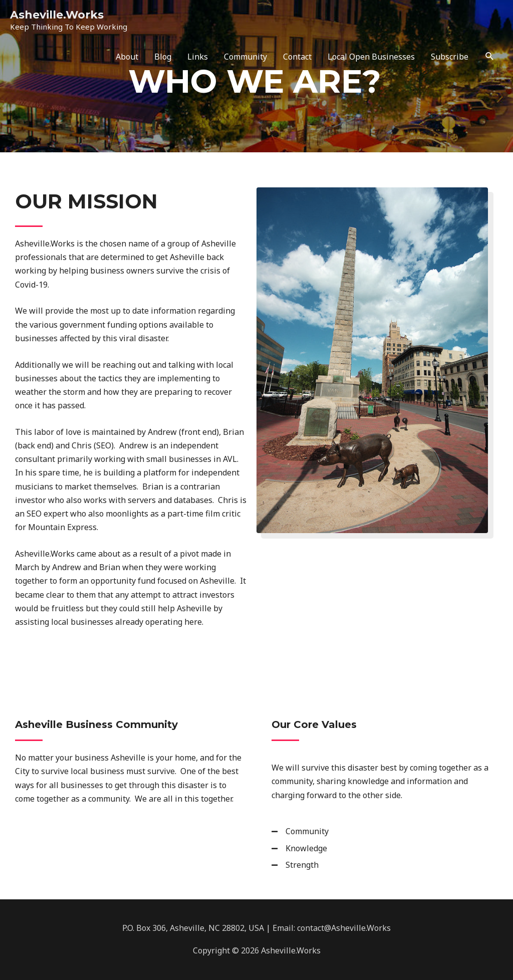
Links (198, 57)
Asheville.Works (57, 14)
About (127, 57)
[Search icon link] (490, 56)
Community (245, 57)
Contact (297, 57)
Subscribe (450, 57)
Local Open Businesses (371, 57)
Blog (163, 57)
